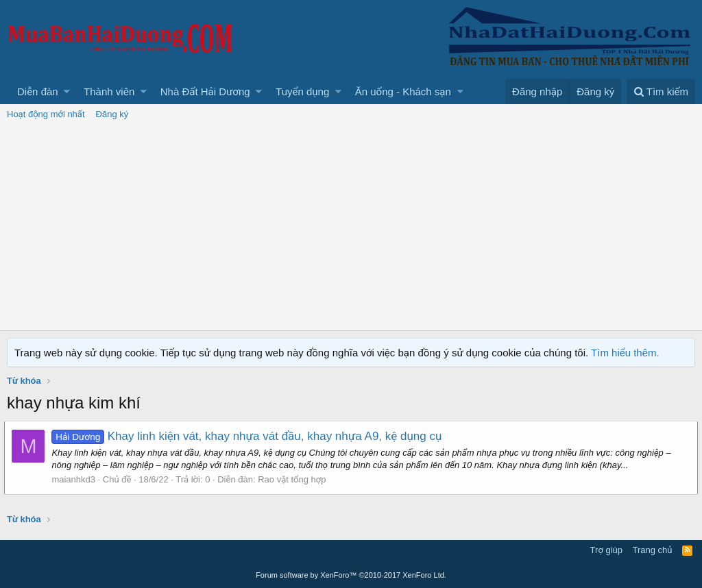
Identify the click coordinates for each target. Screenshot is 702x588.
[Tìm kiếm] (661, 91)
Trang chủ (653, 550)
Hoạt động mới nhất (46, 114)
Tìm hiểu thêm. (625, 353)
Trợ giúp (606, 550)
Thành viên (109, 91)
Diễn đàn (38, 91)
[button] (67, 91)
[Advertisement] (351, 228)
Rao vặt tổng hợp (294, 479)
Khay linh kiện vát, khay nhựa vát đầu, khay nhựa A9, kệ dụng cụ (249, 436)
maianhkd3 (76, 479)
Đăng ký (112, 114)
